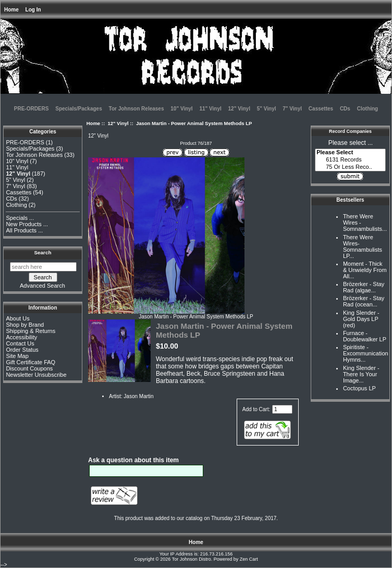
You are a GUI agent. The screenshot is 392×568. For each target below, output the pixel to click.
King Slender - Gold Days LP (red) (361, 319)
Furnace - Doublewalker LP (365, 336)
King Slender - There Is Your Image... (361, 374)
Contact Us (20, 343)
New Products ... (27, 224)
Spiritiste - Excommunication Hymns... (366, 353)
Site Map (17, 356)
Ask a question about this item (133, 460)
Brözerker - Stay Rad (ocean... (364, 301)
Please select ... (351, 143)
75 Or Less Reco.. (350, 167)
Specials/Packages (79, 109)
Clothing (368, 109)
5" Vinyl (267, 109)
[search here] (43, 267)
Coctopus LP (359, 388)
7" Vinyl (292, 109)
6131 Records (350, 160)
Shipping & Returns (30, 331)
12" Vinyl (118, 123)
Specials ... (20, 218)
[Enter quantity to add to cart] (282, 409)
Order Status (22, 350)
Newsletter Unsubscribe (36, 375)
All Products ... (24, 230)
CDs (345, 109)
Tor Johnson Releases (137, 109)
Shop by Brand (25, 325)
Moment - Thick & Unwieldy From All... (365, 270)
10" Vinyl (181, 109)
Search (43, 252)
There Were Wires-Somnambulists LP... (363, 246)
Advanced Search (42, 286)
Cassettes (321, 109)
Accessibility (21, 337)
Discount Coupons (29, 368)
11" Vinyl (210, 109)
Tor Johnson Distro (192, 559)
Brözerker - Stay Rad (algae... (364, 287)
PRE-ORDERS (32, 109)
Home (11, 10)
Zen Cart (249, 559)
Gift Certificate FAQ (30, 362)
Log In (33, 10)
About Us (17, 318)
